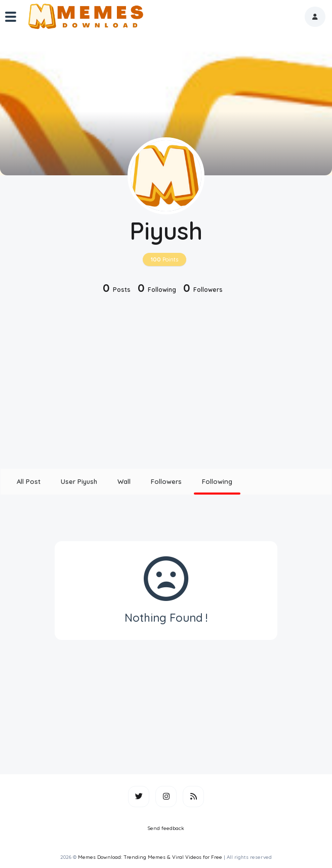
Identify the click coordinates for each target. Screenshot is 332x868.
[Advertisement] (166, 383)
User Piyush (79, 481)
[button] (315, 17)
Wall (124, 481)
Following (217, 481)
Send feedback (166, 828)
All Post (29, 481)
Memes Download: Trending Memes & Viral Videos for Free (150, 857)
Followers (166, 481)
